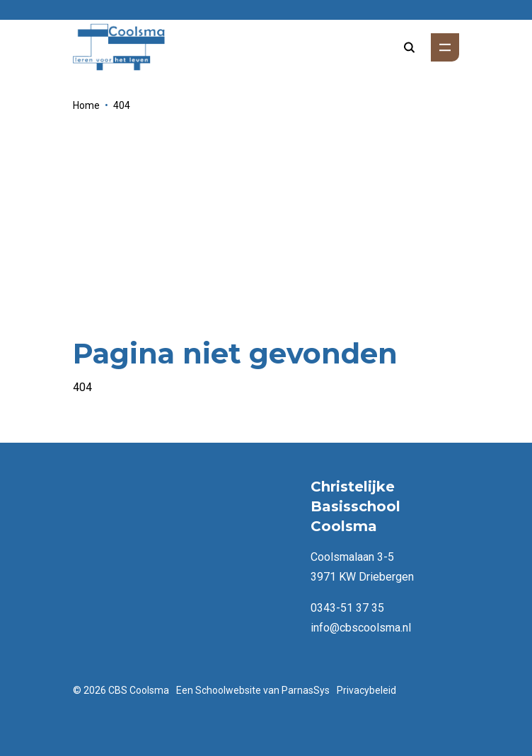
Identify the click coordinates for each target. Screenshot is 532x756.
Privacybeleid (366, 690)
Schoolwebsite (228, 690)
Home (86, 105)
